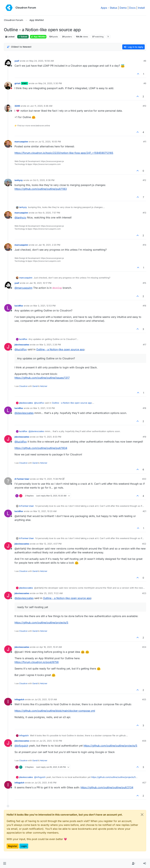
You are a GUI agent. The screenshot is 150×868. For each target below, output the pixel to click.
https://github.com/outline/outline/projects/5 (41, 623)
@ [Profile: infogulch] (21, 746)
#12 (144, 180)
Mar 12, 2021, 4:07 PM (51, 544)
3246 (17, 106)
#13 (144, 213)
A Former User (22, 479)
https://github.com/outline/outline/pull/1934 (41, 448)
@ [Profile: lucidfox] (21, 349)
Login (24, 846)
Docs (132, 8)
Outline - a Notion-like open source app (60, 349)
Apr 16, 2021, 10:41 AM (51, 647)
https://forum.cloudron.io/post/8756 (37, 662)
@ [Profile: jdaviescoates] (24, 413)
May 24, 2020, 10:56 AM (42, 61)
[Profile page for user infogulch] (8, 702)
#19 (144, 437)
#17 (145, 345)
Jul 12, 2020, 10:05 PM (50, 142)
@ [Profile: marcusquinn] (23, 288)
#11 (145, 142)
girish (17, 83)
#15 (144, 283)
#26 (144, 741)
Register (13, 846)
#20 (144, 479)
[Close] (142, 815)
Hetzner (44, 386)
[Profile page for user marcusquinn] (8, 144)
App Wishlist (38, 37)
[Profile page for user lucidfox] (8, 308)
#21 (144, 511)
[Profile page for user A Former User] (8, 481)
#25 (144, 699)
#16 (144, 306)
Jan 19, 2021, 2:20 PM (49, 245)
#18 (144, 408)
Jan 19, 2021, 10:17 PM (40, 283)
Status (113, 8)
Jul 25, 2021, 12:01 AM (46, 699)
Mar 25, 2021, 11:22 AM (51, 593)
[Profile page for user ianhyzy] (8, 182)
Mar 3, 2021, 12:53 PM (44, 306)
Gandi (35, 386)
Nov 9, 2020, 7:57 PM (49, 213)
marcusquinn (21, 142)
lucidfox (19, 306)
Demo (123, 8)
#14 (144, 245)
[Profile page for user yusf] (8, 63)
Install (141, 8)
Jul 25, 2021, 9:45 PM (46, 783)
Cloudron (23, 386)
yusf (17, 61)
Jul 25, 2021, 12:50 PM (51, 741)
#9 (145, 83)
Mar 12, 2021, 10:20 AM (45, 511)
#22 (144, 544)
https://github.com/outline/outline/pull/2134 (107, 787)
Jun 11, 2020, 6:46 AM (41, 106)
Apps (104, 8)
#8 (145, 61)
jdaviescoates (22, 345)
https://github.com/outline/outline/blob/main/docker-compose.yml (55, 711)
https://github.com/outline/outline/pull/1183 (41, 189)
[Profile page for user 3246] (8, 108)
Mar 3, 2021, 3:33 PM (44, 408)
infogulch (19, 699)
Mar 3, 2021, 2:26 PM (50, 345)
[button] (5, 863)
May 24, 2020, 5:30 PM (50, 83)
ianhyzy (19, 180)
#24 (144, 647)
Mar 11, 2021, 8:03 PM (50, 437)
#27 (144, 783)
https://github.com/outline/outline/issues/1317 (42, 378)
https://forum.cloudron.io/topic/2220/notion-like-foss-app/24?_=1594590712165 (64, 153)
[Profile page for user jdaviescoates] (8, 347)
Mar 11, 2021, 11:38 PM (51, 479)
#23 (144, 593)
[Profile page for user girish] (8, 86)
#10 (144, 106)
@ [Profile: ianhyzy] (20, 217)
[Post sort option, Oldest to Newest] (19, 47)
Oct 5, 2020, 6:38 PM (44, 180)
